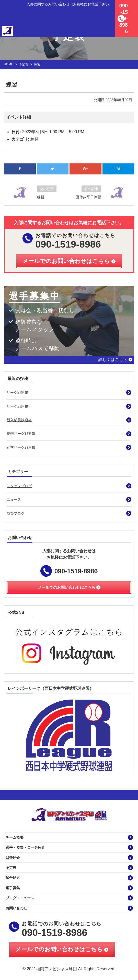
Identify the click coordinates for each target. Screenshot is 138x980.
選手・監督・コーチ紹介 (25, 847)
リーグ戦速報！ (19, 393)
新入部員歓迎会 (19, 420)
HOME (8, 64)
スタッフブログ (19, 486)
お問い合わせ (16, 908)
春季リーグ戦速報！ (23, 434)
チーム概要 (15, 837)
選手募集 (13, 888)
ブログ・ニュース (20, 898)
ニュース (14, 499)
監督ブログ (16, 513)
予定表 (24, 64)
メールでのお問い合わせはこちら (59, 949)
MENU (132, 6)
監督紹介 (13, 858)
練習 (34, 139)
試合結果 (13, 878)
